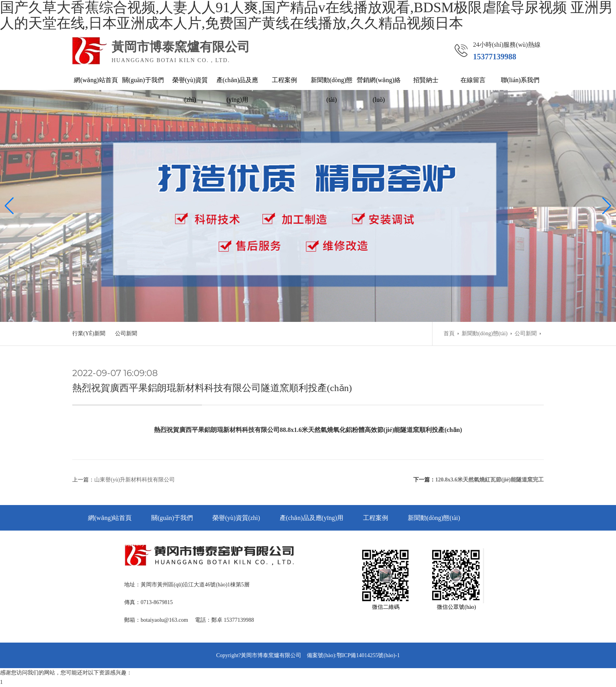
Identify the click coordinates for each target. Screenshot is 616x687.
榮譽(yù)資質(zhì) (190, 90)
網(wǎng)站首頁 (96, 80)
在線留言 (473, 80)
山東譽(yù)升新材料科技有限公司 (135, 480)
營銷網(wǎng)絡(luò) (379, 90)
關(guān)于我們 (143, 80)
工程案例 (284, 80)
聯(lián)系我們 (520, 80)
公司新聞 (126, 333)
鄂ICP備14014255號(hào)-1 (368, 655)
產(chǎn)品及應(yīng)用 (237, 90)
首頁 (449, 333)
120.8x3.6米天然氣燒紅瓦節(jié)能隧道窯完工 (489, 480)
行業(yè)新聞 (89, 333)
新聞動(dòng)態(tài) (332, 90)
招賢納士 (426, 80)
